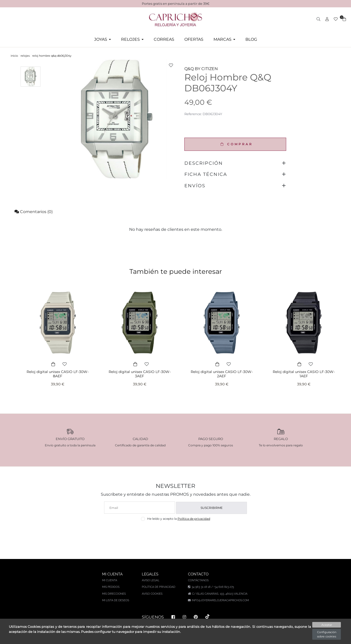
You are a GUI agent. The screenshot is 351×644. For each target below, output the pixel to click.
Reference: (193, 114)
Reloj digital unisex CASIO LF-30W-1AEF (304, 374)
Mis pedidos (111, 587)
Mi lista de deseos (116, 600)
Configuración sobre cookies (327, 634)
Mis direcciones (114, 594)
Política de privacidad (194, 519)
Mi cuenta (110, 580)
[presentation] (176, 533)
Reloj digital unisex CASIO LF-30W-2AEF (222, 374)
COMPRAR (235, 144)
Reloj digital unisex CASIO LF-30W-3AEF (140, 374)
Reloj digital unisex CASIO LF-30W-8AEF (58, 374)
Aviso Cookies (152, 594)
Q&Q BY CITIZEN (201, 69)
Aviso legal (151, 580)
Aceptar (327, 625)
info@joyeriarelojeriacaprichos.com (220, 600)
